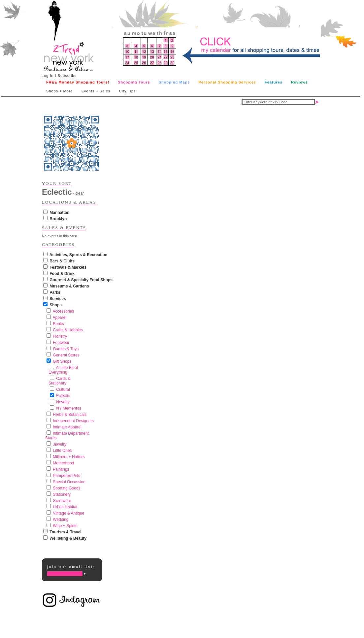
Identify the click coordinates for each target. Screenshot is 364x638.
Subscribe (67, 76)
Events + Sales (96, 91)
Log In (48, 76)
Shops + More (60, 91)
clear (80, 193)
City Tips (127, 91)
